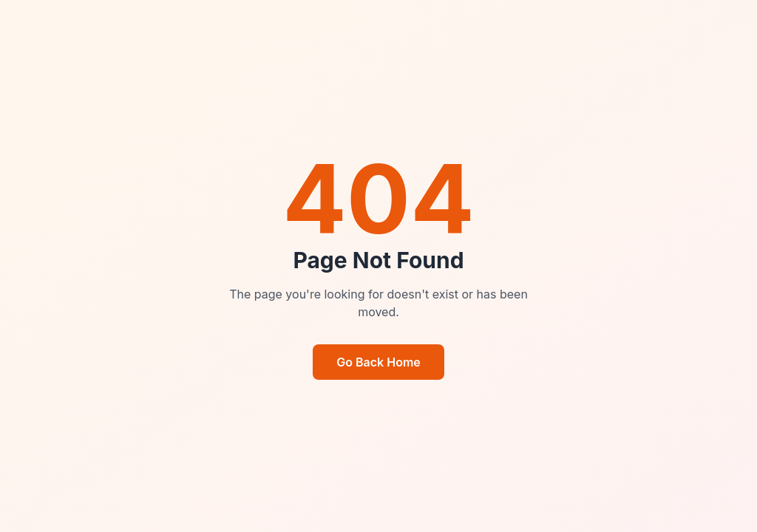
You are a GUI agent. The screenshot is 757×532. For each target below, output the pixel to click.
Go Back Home (378, 362)
